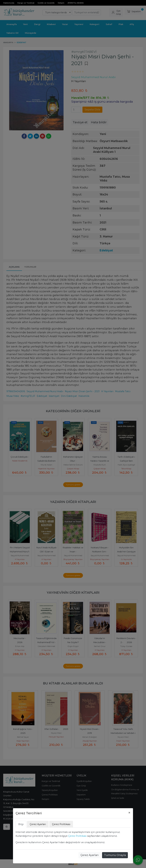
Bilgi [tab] (21, 824)
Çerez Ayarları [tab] (38, 824)
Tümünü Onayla (115, 855)
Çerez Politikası (77, 836)
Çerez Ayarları (90, 855)
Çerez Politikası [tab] (61, 824)
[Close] (129, 813)
